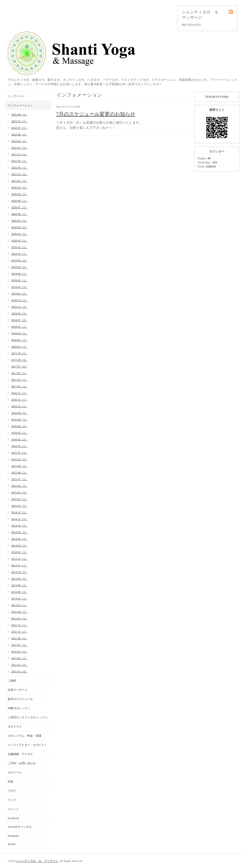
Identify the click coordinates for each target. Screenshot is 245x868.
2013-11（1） (19, 565)
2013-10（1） (19, 572)
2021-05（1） (19, 168)
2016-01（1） (19, 446)
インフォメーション (20, 105)
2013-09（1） (19, 579)
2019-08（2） (19, 267)
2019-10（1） (19, 254)
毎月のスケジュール (20, 699)
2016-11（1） (19, 400)
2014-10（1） (19, 526)
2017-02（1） (19, 386)
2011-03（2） (19, 665)
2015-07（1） (19, 479)
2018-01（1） (19, 347)
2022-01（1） (19, 148)
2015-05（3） (19, 492)
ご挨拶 (12, 681)
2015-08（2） (19, 473)
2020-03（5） (19, 234)
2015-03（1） (19, 499)
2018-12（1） (19, 300)
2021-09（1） (19, 161)
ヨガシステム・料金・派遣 (24, 736)
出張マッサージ (17, 690)
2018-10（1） (19, 307)
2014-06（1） (19, 539)
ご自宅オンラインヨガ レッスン (28, 717)
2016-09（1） (19, 413)
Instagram (13, 836)
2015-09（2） (19, 466)
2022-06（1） (19, 134)
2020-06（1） (19, 214)
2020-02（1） (19, 240)
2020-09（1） (19, 194)
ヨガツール (15, 772)
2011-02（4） (19, 671)
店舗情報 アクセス (20, 754)
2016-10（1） (19, 406)
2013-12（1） (19, 559)
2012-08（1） (19, 612)
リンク (12, 800)
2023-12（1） (19, 121)
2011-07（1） (19, 645)
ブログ (12, 791)
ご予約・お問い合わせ (22, 763)
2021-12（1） (19, 154)
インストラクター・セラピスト (27, 745)
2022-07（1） (19, 128)
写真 (10, 782)
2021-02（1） (19, 181)
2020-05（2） (19, 221)
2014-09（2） (19, 532)
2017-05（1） (19, 373)
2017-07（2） (19, 366)
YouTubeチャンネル (20, 827)
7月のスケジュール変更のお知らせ (96, 114)
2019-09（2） (19, 260)
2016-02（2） (19, 439)
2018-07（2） (19, 320)
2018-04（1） (19, 333)
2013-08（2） (19, 585)
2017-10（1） (19, 353)
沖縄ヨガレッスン (19, 708)
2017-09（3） (19, 360)
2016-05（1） (19, 433)
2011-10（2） (19, 632)
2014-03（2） (19, 545)
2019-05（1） (19, 280)
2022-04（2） (19, 141)
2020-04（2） (19, 227)
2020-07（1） (19, 207)
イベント (13, 809)
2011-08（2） (19, 638)
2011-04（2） (19, 658)
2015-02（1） (19, 506)
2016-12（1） (19, 393)
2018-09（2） (19, 313)
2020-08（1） (19, 201)
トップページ (16, 96)
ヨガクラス (15, 726)
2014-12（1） (19, 512)
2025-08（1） (19, 114)
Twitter (12, 844)
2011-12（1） (19, 625)
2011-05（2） (19, 652)
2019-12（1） (19, 247)
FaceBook (13, 818)
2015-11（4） (19, 453)
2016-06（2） (19, 426)
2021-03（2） (19, 174)
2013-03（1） (19, 605)
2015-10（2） (19, 459)
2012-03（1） (19, 618)
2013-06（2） (19, 592)
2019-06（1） (19, 274)
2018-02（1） (19, 340)
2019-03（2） (19, 287)
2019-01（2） (19, 293)
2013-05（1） (19, 598)
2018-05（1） (19, 327)
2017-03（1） (19, 380)
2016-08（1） (19, 419)
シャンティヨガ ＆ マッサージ (37, 861)
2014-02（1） (19, 552)
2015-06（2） (19, 486)
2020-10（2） (19, 187)
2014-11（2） (19, 519)
